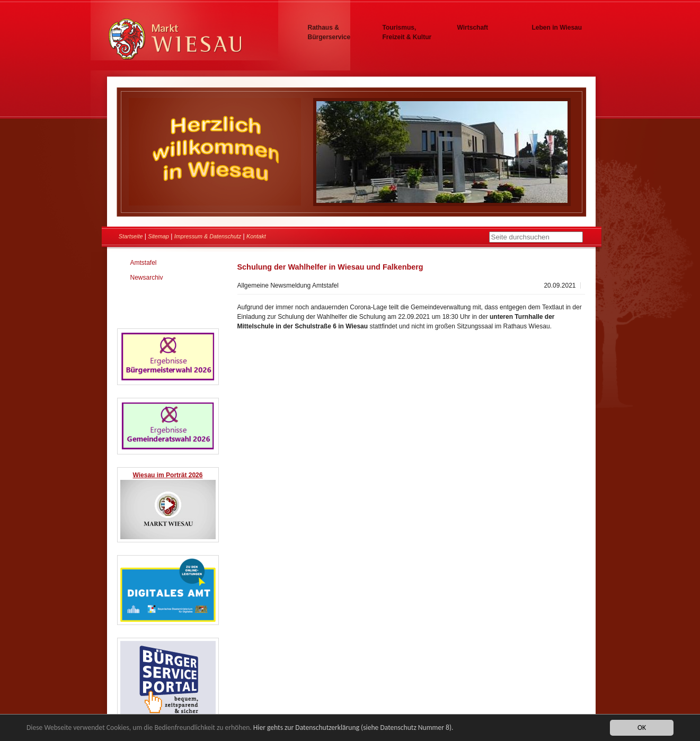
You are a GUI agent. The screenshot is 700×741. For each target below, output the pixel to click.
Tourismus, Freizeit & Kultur (407, 32)
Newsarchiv (147, 278)
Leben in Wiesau (557, 28)
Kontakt (256, 236)
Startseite (131, 236)
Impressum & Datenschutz (208, 236)
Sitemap (158, 236)
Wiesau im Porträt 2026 (168, 475)
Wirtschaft (473, 28)
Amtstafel (144, 263)
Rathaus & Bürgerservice (329, 32)
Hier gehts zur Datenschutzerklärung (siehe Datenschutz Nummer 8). (353, 727)
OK (642, 727)
